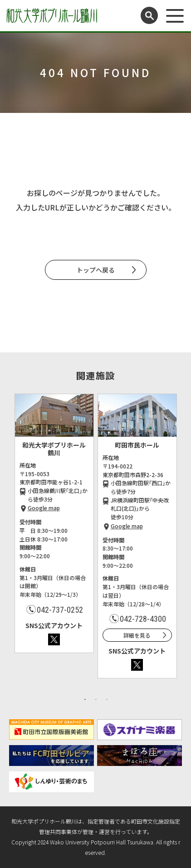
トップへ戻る (96, 270)
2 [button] (96, 699)
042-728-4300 (143, 619)
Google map (44, 508)
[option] (54, 523)
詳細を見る (137, 635)
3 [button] (107, 699)
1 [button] (85, 699)
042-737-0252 (60, 610)
